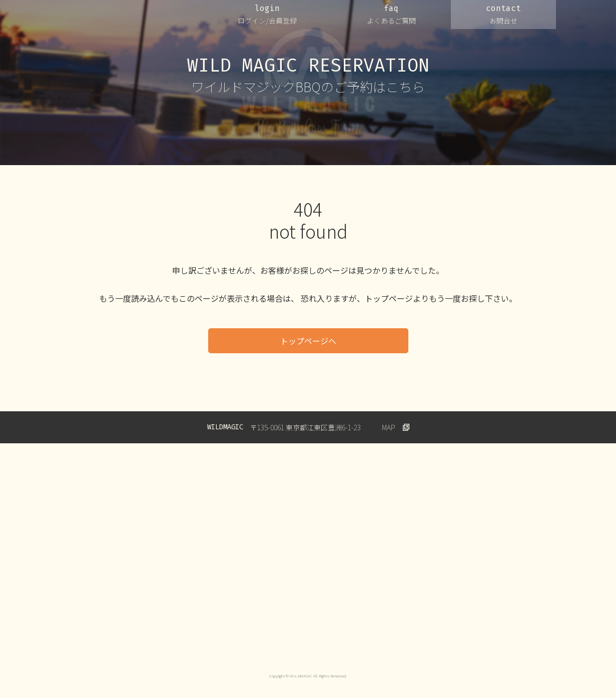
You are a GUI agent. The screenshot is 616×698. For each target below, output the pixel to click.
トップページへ (308, 341)
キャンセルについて (340, 646)
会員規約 (282, 646)
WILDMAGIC (121, 20)
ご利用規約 (236, 646)
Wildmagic (492, 646)
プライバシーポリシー (172, 646)
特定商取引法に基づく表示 (423, 646)
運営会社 (111, 646)
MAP (389, 427)
